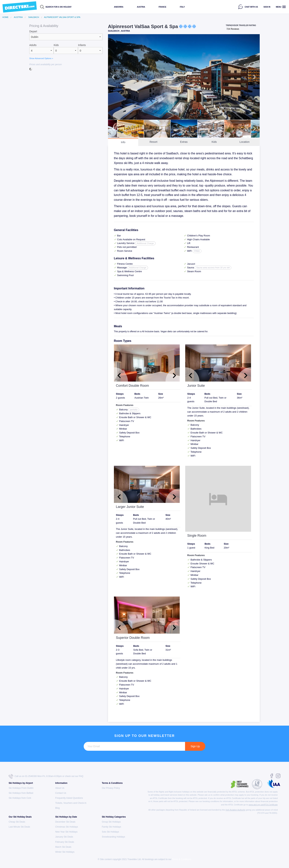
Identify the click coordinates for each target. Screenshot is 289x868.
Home (5, 17)
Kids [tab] (214, 142)
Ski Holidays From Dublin (21, 788)
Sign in (267, 7)
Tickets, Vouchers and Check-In (71, 803)
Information (61, 783)
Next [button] (254, 77)
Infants (82, 45)
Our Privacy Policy (111, 788)
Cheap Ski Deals (17, 822)
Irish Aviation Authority (236, 810)
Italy (182, 7)
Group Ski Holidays (111, 822)
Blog (58, 808)
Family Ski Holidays (111, 827)
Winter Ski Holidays (65, 852)
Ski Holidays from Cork (20, 798)
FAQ (81, 776)
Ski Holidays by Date (66, 817)
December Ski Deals (65, 822)
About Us (60, 788)
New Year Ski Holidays (66, 832)
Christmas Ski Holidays (67, 827)
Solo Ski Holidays (110, 832)
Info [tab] (123, 142)
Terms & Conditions (112, 783)
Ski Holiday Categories (114, 817)
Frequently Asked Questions (69, 798)
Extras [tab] (184, 142)
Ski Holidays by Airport (21, 783)
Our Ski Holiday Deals (20, 817)
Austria (141, 7)
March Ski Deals (63, 847)
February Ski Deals (65, 842)
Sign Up (195, 746)
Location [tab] (244, 142)
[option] (184, 77)
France (162, 7)
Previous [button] (113, 77)
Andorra (119, 7)
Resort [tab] (153, 142)
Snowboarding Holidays (113, 837)
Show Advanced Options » (41, 58)
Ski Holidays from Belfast (21, 793)
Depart (33, 31)
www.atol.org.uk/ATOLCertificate (263, 805)
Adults (33, 45)
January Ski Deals (64, 837)
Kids (56, 45)
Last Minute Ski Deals (19, 827)
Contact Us (61, 793)
